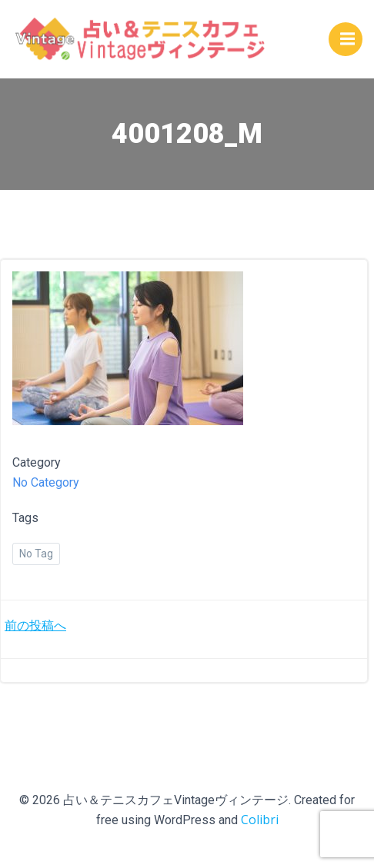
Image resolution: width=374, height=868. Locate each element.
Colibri (260, 820)
